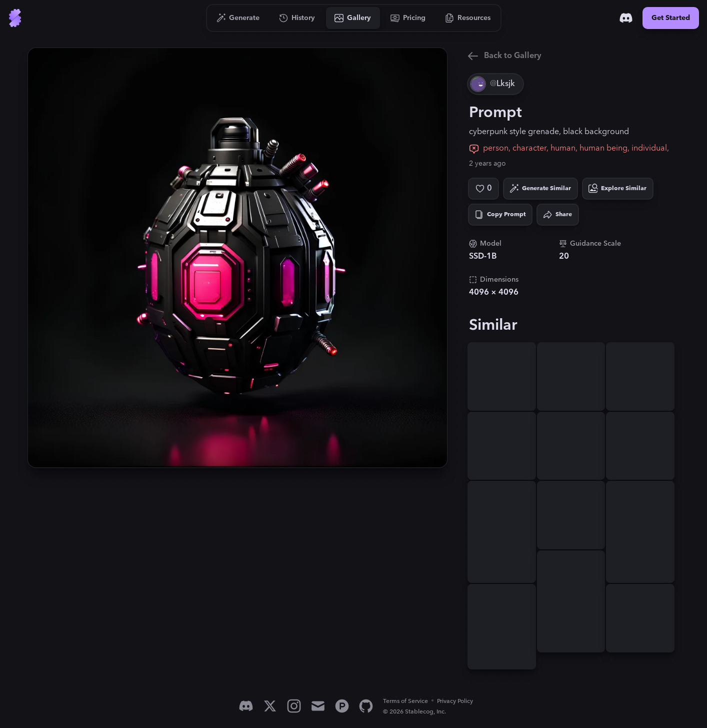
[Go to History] (297, 18)
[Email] (318, 706)
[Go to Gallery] (353, 18)
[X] (270, 706)
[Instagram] (294, 706)
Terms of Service (405, 701)
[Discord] (626, 18)
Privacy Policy (455, 701)
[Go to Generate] (238, 18)
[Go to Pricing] (408, 18)
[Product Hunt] (342, 706)
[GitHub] (366, 706)
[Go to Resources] (468, 18)
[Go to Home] (15, 18)
